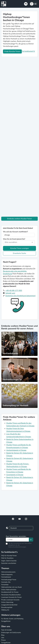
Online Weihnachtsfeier (9, 590)
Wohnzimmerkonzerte (8, 572)
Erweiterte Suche (19, 253)
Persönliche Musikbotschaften (11, 595)
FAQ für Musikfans (7, 558)
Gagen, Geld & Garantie (9, 561)
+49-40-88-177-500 (14, 291)
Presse (3, 640)
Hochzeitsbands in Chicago (16, 450)
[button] (33, 4)
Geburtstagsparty (7, 575)
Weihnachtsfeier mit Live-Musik (11, 587)
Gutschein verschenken (9, 563)
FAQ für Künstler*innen (9, 556)
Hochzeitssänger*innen (9, 580)
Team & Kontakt (6, 630)
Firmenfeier (5, 585)
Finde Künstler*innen (12, 51)
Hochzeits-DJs (6, 582)
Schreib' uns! (10, 293)
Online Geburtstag (7, 602)
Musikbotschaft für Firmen (10, 592)
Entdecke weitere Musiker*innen (19, 219)
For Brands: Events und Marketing (12, 619)
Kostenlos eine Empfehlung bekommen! (20, 296)
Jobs (3, 638)
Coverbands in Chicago (15, 475)
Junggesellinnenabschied (9, 605)
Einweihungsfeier (7, 607)
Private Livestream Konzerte (10, 600)
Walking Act (5, 610)
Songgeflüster (6, 621)
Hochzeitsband (6, 577)
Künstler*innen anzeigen (19, 248)
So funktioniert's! (29, 51)
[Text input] (17, 540)
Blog (3, 635)
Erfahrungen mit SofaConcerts (11, 633)
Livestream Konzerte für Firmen (11, 597)
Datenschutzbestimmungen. (17, 547)
